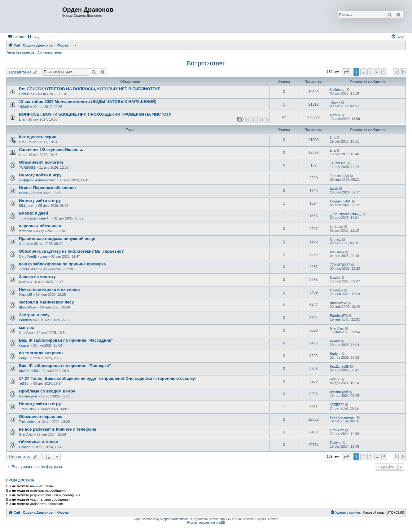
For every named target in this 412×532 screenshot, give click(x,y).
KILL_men (27, 206)
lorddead (26, 231)
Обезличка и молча (38, 442)
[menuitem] (33, 37)
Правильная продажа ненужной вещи (57, 239)
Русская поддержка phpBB (206, 523)
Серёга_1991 (340, 201)
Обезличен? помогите (41, 162)
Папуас (25, 447)
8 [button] (396, 72)
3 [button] (370, 72)
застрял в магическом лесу (46, 302)
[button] (346, 72)
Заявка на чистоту (37, 277)
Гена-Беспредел (343, 417)
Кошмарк (337, 252)
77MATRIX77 (29, 269)
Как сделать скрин (38, 137)
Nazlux (335, 115)
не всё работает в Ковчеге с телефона (57, 429)
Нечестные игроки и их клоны (49, 289)
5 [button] (384, 72)
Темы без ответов (20, 52)
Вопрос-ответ (206, 63)
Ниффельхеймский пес (37, 180)
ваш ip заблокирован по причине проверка (62, 264)
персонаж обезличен (40, 226)
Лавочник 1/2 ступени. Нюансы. (51, 150)
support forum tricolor (175, 519)
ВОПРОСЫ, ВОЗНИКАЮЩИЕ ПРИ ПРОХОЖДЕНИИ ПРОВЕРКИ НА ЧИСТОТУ (95, 114)
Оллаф (24, 244)
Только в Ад (339, 176)
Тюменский (28, 409)
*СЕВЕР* (337, 405)
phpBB (224, 519)
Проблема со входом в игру (47, 391)
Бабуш (24, 358)
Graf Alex (26, 333)
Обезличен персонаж (40, 417)
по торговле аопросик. (42, 353)
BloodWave (28, 307)
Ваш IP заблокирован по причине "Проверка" (65, 366)
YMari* (24, 107)
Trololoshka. (28, 422)
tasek (23, 193)
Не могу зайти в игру (40, 200)
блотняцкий (28, 396)
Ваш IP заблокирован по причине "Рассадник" (66, 340)
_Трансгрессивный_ (35, 218)
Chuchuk (337, 290)
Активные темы (49, 52)
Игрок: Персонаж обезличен (47, 188)
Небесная (27, 94)
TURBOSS (27, 167)
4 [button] (377, 72)
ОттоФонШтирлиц (33, 256)
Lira (22, 119)
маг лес (26, 328)
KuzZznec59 (28, 371)
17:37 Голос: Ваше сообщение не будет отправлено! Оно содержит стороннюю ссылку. (107, 378)
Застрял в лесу (34, 315)
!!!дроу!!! (25, 295)
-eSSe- (24, 383)
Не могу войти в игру (40, 175)
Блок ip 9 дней (33, 213)
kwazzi (24, 345)
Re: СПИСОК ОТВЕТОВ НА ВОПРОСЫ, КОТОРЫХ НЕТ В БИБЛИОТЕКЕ (90, 89)
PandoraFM (28, 320)
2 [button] (363, 72)
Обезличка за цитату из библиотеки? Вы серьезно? (71, 251)
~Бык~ (335, 102)
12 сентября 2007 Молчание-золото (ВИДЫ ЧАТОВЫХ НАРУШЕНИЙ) (88, 102)
